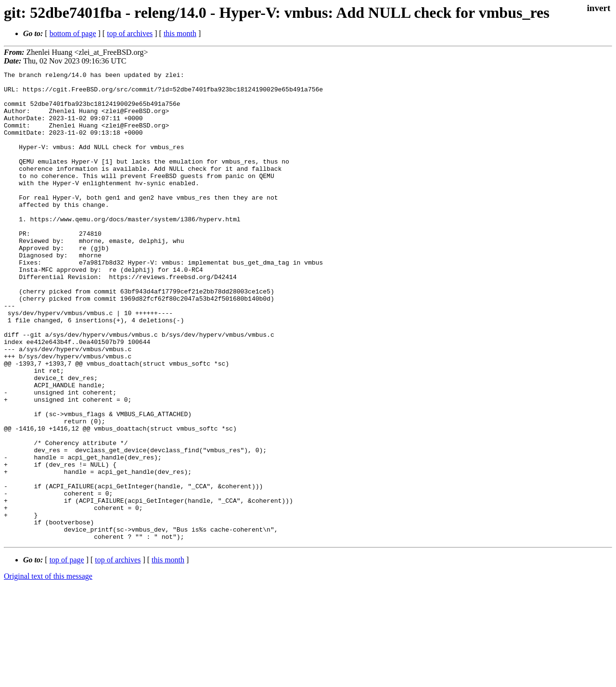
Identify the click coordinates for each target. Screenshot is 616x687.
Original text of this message (48, 670)
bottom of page (73, 33)
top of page (67, 654)
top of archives (130, 33)
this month (180, 33)
